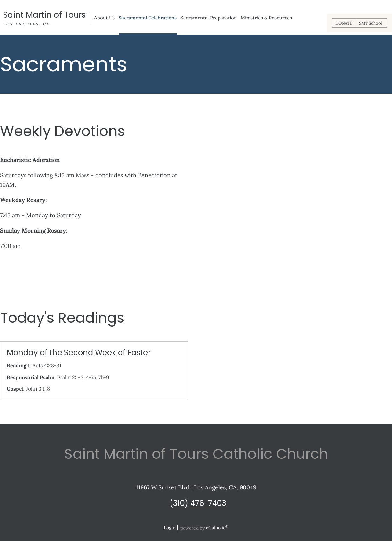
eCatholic (217, 528)
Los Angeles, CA (27, 24)
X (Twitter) (177, 519)
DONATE (344, 23)
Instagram (190, 519)
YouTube (202, 519)
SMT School (371, 23)
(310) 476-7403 (198, 503)
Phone (215, 519)
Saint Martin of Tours (44, 15)
